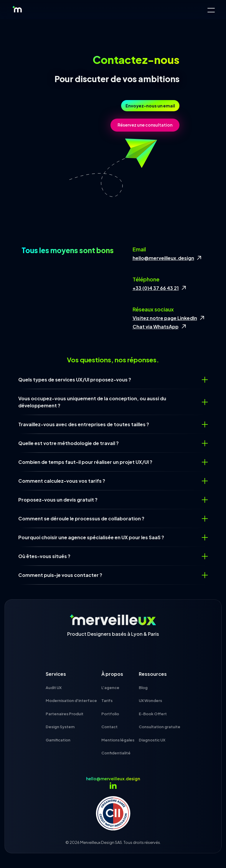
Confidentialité (116, 753)
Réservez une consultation (145, 125)
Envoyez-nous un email (150, 106)
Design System (60, 727)
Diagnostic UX (152, 740)
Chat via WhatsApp (156, 327)
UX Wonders (150, 701)
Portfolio (110, 714)
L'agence (110, 688)
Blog (143, 688)
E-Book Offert (153, 714)
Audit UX (54, 688)
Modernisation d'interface (71, 701)
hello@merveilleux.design (163, 258)
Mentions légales (118, 740)
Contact (109, 727)
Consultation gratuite (160, 727)
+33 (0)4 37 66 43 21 (156, 288)
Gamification (58, 740)
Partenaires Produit (65, 714)
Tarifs (107, 701)
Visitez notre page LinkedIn (165, 318)
